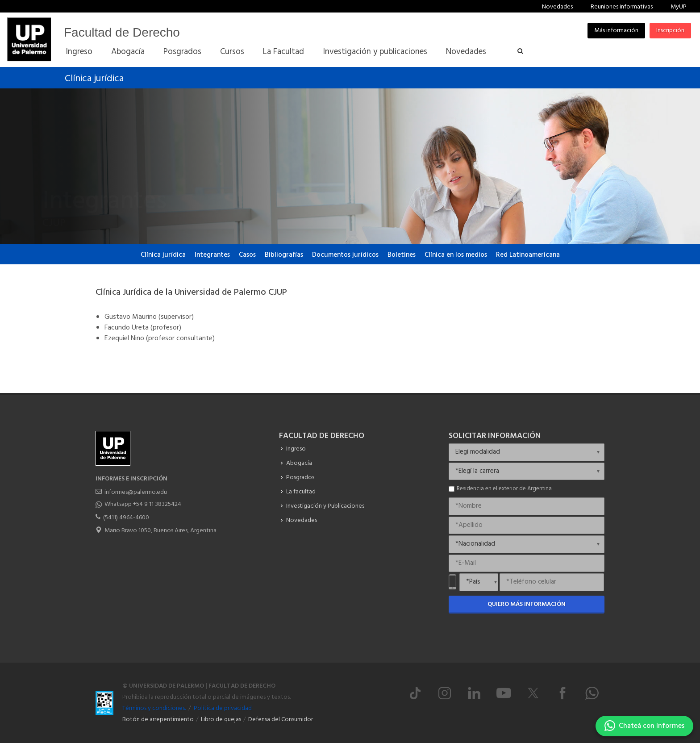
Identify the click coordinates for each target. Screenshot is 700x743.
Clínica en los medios (456, 255)
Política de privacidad (223, 708)
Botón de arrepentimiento (158, 720)
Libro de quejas (221, 720)
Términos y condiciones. (154, 708)
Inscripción (670, 31)
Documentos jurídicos (345, 255)
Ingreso (296, 449)
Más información (616, 31)
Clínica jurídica (94, 79)
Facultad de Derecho (122, 32)
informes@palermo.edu (136, 492)
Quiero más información (527, 604)
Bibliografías (284, 255)
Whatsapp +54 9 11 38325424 (143, 504)
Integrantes (212, 255)
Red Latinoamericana (528, 255)
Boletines (402, 255)
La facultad (301, 492)
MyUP (679, 7)
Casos (247, 255)
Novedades (557, 7)
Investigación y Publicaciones (325, 506)
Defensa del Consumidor (281, 720)
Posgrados (300, 478)
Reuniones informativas (622, 7)
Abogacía (299, 463)
